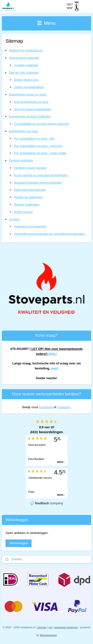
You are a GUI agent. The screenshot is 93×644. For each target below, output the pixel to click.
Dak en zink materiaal (24, 73)
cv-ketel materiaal (26, 65)
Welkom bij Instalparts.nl (26, 50)
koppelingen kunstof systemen (30, 116)
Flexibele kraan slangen (30, 168)
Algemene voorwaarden (30, 226)
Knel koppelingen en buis (31, 102)
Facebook (46, 407)
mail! (55, 368)
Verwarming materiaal (24, 58)
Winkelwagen (19, 543)
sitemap (42, 627)
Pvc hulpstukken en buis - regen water (40, 153)
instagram (64, 407)
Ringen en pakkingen (28, 197)
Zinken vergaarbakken (29, 87)
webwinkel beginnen (66, 627)
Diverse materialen (27, 204)
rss (50, 627)
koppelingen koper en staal (27, 94)
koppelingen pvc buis (23, 131)
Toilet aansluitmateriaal (29, 190)
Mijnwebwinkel (48, 635)
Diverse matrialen (21, 160)
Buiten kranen (23, 212)
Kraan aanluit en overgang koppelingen (41, 175)
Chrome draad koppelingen (32, 109)
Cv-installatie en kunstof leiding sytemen (41, 124)
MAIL (52, 354)
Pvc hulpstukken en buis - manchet (38, 146)
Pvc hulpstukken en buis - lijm (34, 138)
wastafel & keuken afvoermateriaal (37, 183)
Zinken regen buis (26, 80)
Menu (46, 23)
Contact (14, 219)
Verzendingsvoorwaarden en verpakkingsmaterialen (49, 234)
